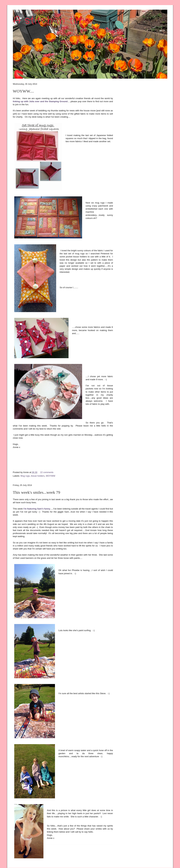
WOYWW (51, 476)
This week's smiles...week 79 (37, 492)
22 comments (47, 472)
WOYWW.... (23, 91)
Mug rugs (25, 476)
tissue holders (38, 476)
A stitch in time (52, 21)
